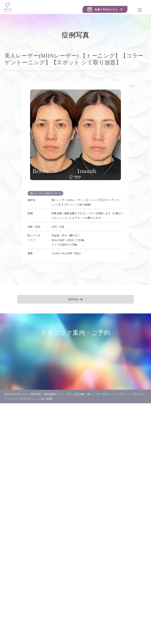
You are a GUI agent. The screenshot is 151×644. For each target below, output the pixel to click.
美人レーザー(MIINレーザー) (46, 199)
